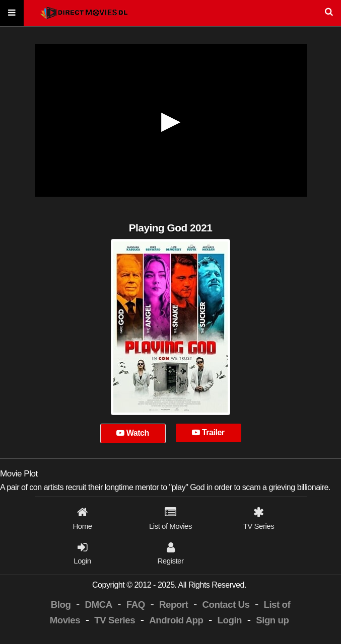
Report (174, 605)
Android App (176, 620)
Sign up (272, 620)
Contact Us (226, 605)
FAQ (136, 605)
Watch (133, 433)
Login (230, 620)
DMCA (99, 605)
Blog (61, 605)
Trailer (208, 432)
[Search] (170, 13)
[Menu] (12, 13)
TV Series (115, 620)
